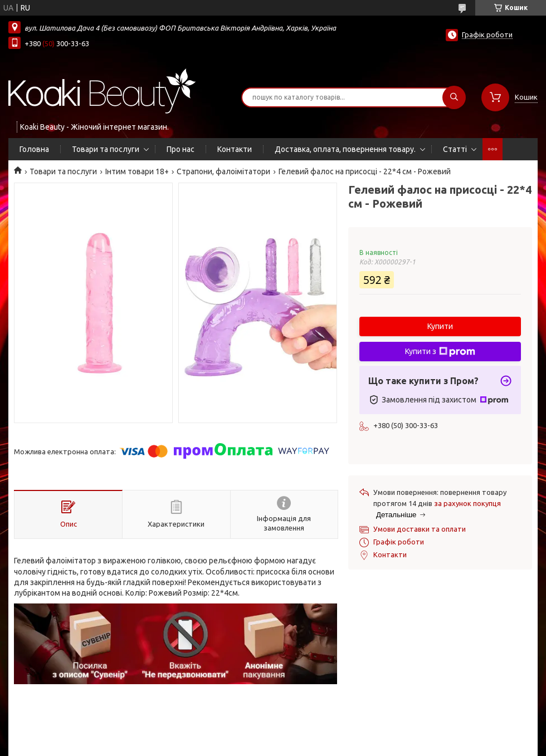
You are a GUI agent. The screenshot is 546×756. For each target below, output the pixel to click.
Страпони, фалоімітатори (223, 171)
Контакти (235, 149)
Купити (440, 326)
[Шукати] (454, 97)
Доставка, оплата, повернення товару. (345, 149)
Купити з (440, 352)
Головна (34, 149)
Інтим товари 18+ (137, 171)
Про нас (181, 149)
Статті (455, 149)
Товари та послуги (106, 149)
